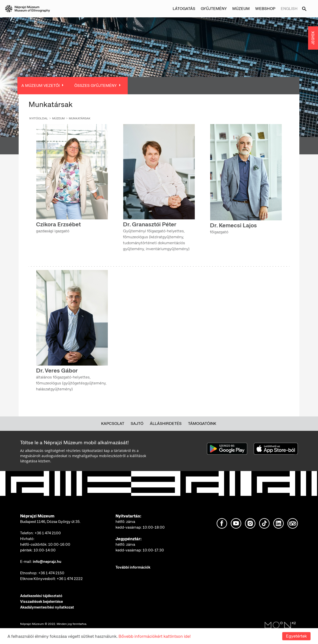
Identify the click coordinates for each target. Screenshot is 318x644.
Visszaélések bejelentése (41, 602)
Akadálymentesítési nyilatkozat (47, 607)
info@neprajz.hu (47, 562)
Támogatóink (202, 424)
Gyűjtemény (214, 9)
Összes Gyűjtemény (96, 85)
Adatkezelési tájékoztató (41, 596)
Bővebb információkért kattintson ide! (155, 636)
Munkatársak (80, 118)
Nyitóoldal (39, 118)
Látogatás (184, 9)
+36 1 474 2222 (70, 579)
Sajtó (137, 424)
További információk (133, 567)
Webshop (265, 9)
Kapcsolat (113, 424)
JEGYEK (313, 38)
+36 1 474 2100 (48, 533)
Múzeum (241, 9)
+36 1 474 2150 (51, 573)
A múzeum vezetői (40, 85)
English (289, 9)
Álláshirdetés (166, 424)
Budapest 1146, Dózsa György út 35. (50, 522)
